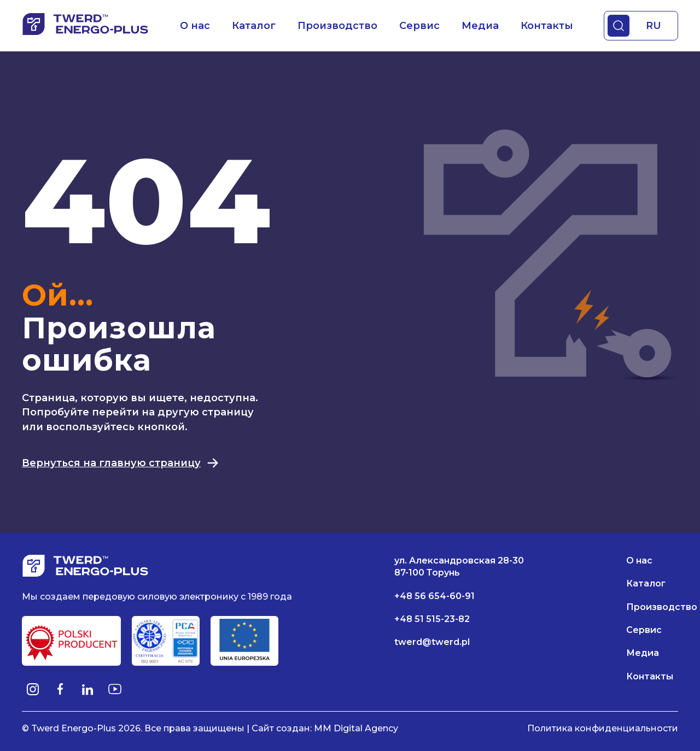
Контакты (547, 26)
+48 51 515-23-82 (432, 619)
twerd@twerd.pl (432, 642)
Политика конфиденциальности (603, 728)
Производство (337, 26)
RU (654, 26)
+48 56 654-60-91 (434, 596)
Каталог (254, 26)
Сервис (419, 26)
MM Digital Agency (356, 728)
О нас (195, 26)
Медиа (480, 26)
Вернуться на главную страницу (121, 463)
